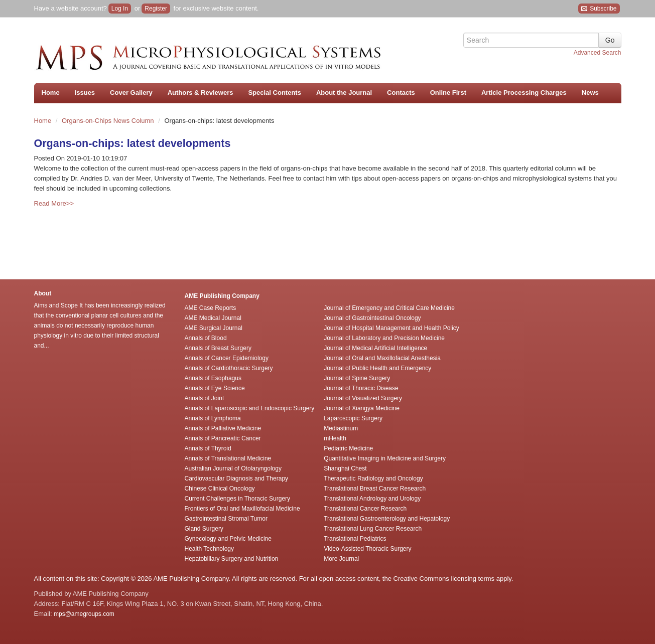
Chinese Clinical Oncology (220, 489)
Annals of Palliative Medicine (223, 428)
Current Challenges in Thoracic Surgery (238, 499)
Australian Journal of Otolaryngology (233, 468)
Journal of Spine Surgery (357, 378)
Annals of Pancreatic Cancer (223, 438)
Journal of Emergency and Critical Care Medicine (389, 308)
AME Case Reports (211, 308)
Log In (120, 9)
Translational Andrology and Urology (372, 499)
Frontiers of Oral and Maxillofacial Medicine (242, 509)
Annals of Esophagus (213, 378)
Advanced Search (598, 53)
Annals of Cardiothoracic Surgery (229, 368)
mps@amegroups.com (83, 614)
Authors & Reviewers (201, 93)
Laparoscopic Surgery (353, 418)
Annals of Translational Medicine (228, 458)
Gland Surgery (204, 529)
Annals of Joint (205, 398)
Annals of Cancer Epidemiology (227, 358)
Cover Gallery (131, 93)
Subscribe (599, 9)
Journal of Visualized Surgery (363, 398)
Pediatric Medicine (348, 448)
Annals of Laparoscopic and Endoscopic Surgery (250, 408)
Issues (85, 93)
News (590, 93)
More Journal (341, 559)
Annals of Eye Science (215, 388)
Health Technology (210, 549)
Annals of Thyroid (208, 448)
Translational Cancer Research (365, 509)
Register (156, 9)
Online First (448, 93)
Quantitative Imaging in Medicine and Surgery (385, 458)
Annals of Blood (206, 338)
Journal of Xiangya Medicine (362, 408)
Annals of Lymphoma (213, 418)
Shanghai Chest (345, 468)
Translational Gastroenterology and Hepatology (387, 519)
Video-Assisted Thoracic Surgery (367, 549)
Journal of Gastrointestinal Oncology (372, 318)
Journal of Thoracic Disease (361, 388)
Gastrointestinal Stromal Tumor (226, 519)
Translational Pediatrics (355, 539)
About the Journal (344, 93)
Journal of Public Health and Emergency (377, 368)
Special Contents (274, 93)
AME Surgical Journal (214, 328)
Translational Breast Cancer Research (375, 489)
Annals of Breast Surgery (218, 348)
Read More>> (54, 203)
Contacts (401, 93)
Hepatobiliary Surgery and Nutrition (232, 559)
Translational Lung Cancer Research (373, 529)
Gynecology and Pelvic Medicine (228, 539)
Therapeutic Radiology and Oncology (373, 478)
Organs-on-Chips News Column (109, 121)
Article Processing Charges (524, 93)
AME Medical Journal (213, 318)
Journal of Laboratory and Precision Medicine (384, 338)
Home (51, 93)
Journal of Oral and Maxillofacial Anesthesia (382, 358)
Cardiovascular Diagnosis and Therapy (237, 478)
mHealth (335, 438)
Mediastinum (341, 428)
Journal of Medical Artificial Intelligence (375, 348)
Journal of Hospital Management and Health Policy (391, 328)
